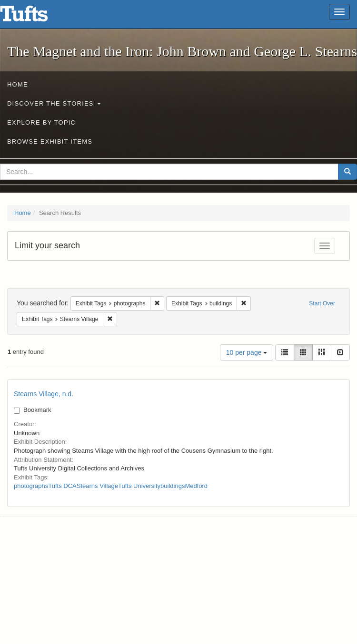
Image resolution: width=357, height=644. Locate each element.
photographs (31, 486)
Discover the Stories (54, 103)
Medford (196, 486)
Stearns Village (97, 486)
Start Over (322, 303)
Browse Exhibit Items (50, 141)
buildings (173, 486)
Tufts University (139, 486)
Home (18, 84)
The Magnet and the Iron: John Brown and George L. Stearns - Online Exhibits (36, 17)
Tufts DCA (62, 486)
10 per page (247, 352)
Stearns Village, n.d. (44, 394)
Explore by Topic (41, 122)
